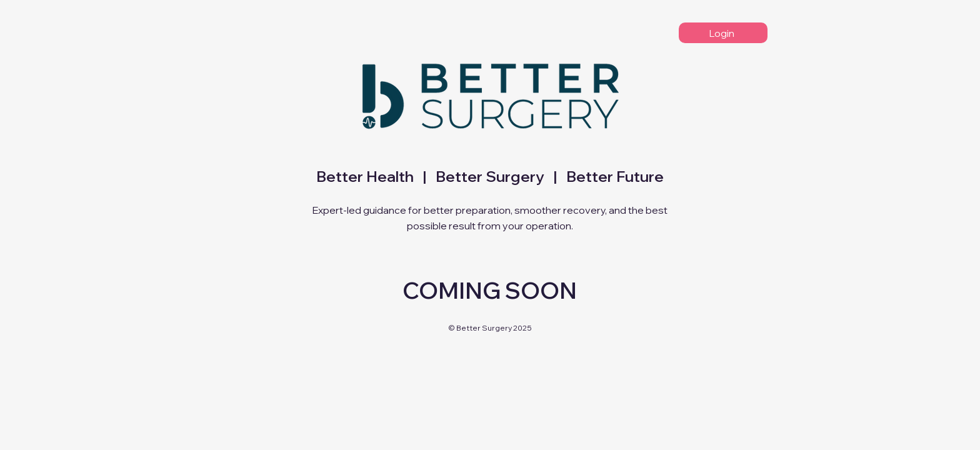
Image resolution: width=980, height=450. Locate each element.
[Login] (723, 33)
